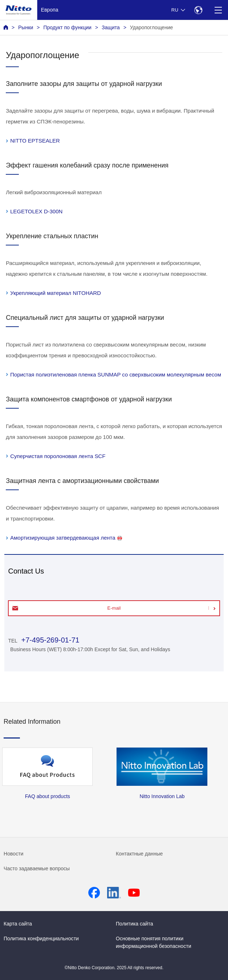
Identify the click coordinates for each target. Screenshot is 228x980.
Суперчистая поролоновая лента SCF (58, 456)
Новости (14, 854)
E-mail (114, 608)
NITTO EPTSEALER (35, 141)
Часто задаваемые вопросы (37, 868)
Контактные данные (139, 854)
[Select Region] (198, 10)
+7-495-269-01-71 (49, 640)
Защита (111, 27)
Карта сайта (18, 924)
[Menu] (218, 10)
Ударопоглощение (151, 27)
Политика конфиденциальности (41, 938)
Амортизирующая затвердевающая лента (66, 538)
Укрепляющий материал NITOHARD (56, 293)
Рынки (26, 27)
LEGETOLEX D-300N (36, 211)
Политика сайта (134, 924)
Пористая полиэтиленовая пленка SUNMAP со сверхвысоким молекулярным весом (116, 374)
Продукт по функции (67, 27)
